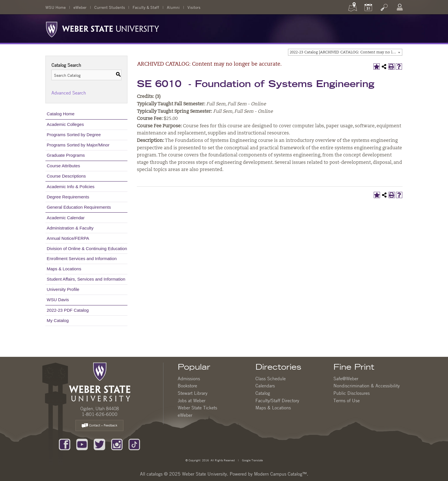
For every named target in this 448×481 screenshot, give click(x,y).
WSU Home (56, 7)
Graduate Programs (66, 155)
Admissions (189, 379)
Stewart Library (193, 393)
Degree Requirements (68, 197)
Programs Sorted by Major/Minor (78, 145)
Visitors (194, 7)
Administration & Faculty (70, 228)
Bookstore (187, 386)
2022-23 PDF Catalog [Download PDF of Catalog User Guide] (68, 310)
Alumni (173, 7)
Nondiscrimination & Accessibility (367, 386)
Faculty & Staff (146, 7)
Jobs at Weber (192, 401)
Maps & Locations (64, 269)
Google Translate (252, 460)
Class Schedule (271, 379)
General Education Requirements (79, 207)
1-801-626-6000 (100, 414)
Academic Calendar (66, 218)
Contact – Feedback (99, 426)
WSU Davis (58, 300)
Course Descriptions (66, 176)
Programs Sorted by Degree (74, 135)
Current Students (110, 7)
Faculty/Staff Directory (277, 401)
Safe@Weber (346, 379)
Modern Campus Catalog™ (280, 474)
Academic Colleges (65, 124)
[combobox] (345, 52)
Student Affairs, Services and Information (86, 279)
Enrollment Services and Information (82, 258)
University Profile (63, 289)
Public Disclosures (352, 393)
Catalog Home (61, 114)
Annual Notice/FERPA (68, 238)
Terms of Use (347, 401)
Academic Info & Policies (71, 187)
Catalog (263, 393)
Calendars (265, 386)
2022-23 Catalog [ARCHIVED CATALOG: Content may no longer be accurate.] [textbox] (346, 52)
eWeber (80, 7)
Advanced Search (69, 93)
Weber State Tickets (197, 408)
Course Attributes (64, 166)
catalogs (155, 474)
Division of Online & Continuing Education (87, 248)
